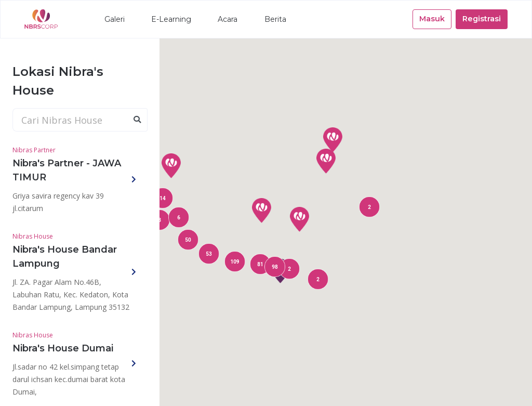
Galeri (115, 19)
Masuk (432, 19)
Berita (275, 19)
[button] (300, 219)
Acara (228, 19)
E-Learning (171, 19)
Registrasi (482, 19)
